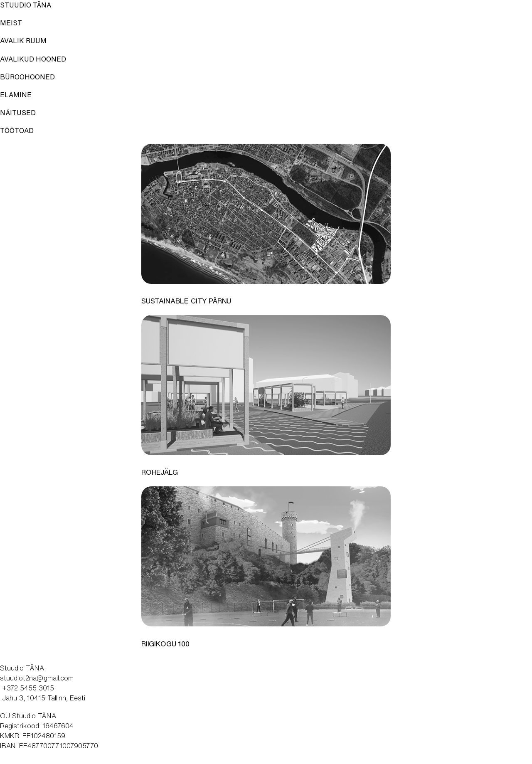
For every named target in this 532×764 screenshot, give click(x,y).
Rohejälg (160, 472)
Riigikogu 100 (165, 644)
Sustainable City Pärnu (186, 301)
